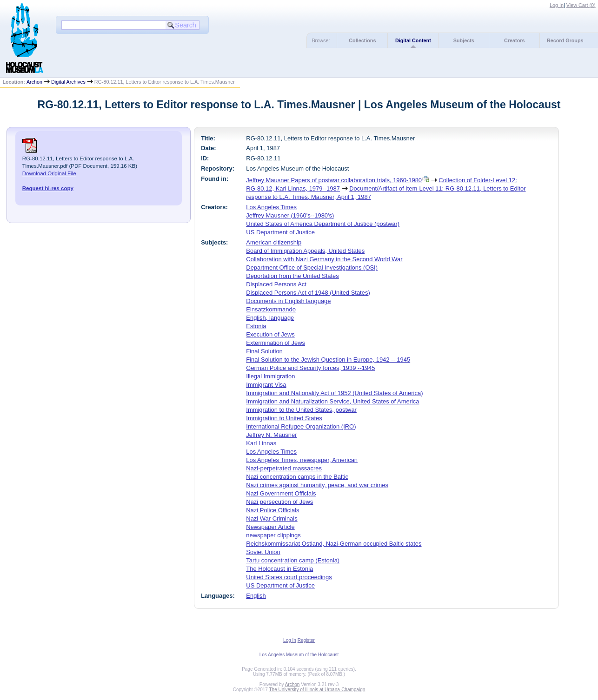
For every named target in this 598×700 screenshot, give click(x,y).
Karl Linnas (261, 443)
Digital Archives (68, 82)
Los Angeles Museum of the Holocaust (299, 655)
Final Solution (264, 351)
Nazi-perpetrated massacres (284, 468)
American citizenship (274, 242)
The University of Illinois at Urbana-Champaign (317, 690)
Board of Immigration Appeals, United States (305, 251)
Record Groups (565, 40)
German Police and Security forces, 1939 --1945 (310, 368)
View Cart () (581, 5)
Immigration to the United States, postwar (301, 410)
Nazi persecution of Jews (279, 502)
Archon (34, 82)
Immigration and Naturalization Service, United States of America (332, 401)
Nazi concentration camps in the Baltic (297, 477)
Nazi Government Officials (281, 493)
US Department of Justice (280, 232)
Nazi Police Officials (272, 510)
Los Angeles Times (271, 207)
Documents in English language (288, 301)
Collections (362, 40)
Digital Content (413, 40)
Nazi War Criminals (272, 518)
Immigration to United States (284, 418)
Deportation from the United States (292, 276)
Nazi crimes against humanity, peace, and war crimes (317, 485)
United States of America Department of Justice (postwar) (323, 224)
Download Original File (49, 173)
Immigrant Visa (266, 385)
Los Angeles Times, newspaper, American (302, 460)
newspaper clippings (273, 535)
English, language (270, 318)
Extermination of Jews (276, 343)
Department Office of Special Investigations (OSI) (312, 267)
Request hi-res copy (48, 188)
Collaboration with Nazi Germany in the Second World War (324, 259)
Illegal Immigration (270, 376)
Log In (557, 5)
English (256, 596)
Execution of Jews (270, 334)
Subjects (464, 40)
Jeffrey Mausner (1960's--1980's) (290, 215)
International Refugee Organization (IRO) (301, 426)
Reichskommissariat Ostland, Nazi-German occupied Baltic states (334, 544)
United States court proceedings (289, 577)
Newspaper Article (270, 527)
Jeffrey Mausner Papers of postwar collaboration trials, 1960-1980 (334, 180)
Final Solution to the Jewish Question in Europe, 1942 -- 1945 (328, 360)
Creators (514, 40)
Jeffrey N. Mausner (271, 435)
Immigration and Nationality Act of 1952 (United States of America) (334, 393)
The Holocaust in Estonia (279, 569)
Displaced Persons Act (276, 284)
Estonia (256, 326)
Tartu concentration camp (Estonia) (293, 560)
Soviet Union (263, 552)
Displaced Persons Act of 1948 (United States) (308, 293)
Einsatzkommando (271, 309)
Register (306, 640)
